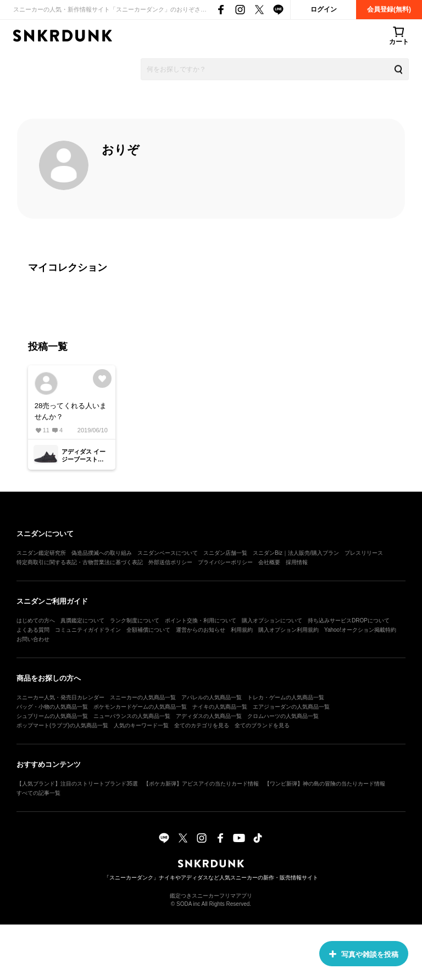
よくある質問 (33, 630)
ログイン (324, 9)
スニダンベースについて (168, 553)
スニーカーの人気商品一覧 (143, 697)
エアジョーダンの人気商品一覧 (291, 707)
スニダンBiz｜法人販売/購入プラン (296, 553)
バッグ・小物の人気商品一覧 (52, 707)
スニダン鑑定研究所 (41, 553)
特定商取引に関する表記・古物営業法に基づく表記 (80, 562)
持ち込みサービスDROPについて (349, 620)
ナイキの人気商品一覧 (220, 707)
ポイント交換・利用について (201, 620)
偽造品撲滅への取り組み (102, 553)
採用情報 (297, 562)
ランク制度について (135, 620)
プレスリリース (364, 553)
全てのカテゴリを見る (202, 725)
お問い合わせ (33, 639)
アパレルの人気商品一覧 (212, 697)
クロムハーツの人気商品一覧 (283, 716)
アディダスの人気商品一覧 (209, 716)
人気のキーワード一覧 (141, 725)
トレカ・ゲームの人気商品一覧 (286, 697)
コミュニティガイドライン (88, 630)
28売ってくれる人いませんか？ (71, 411)
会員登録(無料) (389, 9)
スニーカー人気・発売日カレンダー (60, 697)
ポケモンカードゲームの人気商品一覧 (140, 707)
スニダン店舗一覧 (225, 553)
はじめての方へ (36, 620)
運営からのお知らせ (201, 630)
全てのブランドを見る (262, 725)
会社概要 (269, 562)
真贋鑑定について (82, 620)
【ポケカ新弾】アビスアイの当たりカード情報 (201, 784)
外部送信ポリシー (170, 562)
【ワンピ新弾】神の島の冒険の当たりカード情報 (325, 784)
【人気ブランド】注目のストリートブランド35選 (77, 784)
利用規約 (242, 630)
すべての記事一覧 (38, 793)
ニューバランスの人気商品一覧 (132, 716)
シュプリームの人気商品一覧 (52, 716)
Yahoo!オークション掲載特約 (360, 630)
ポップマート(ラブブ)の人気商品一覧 (62, 725)
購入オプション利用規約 (288, 630)
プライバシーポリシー (225, 562)
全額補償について (148, 630)
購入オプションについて (272, 620)
